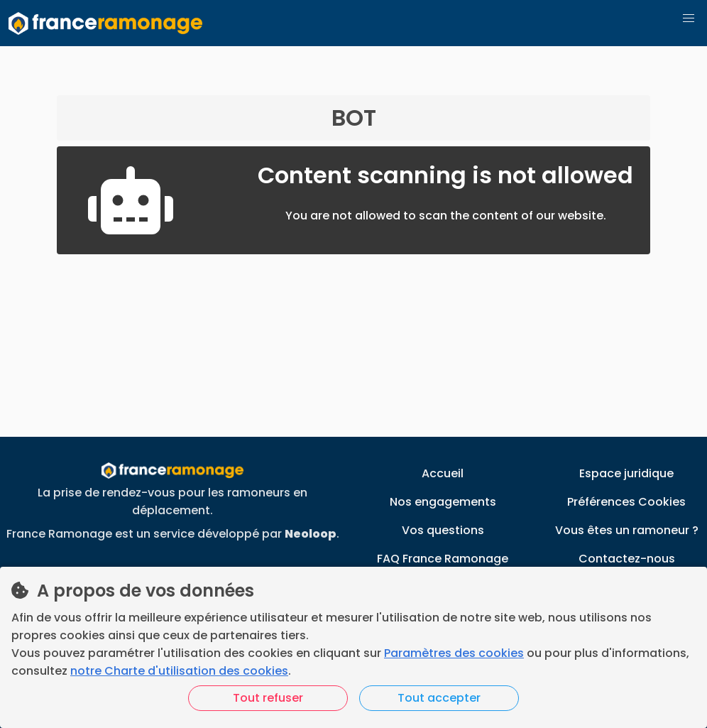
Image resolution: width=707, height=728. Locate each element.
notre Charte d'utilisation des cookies (179, 671)
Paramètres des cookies (454, 653)
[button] (689, 18)
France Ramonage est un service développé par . (173, 534)
